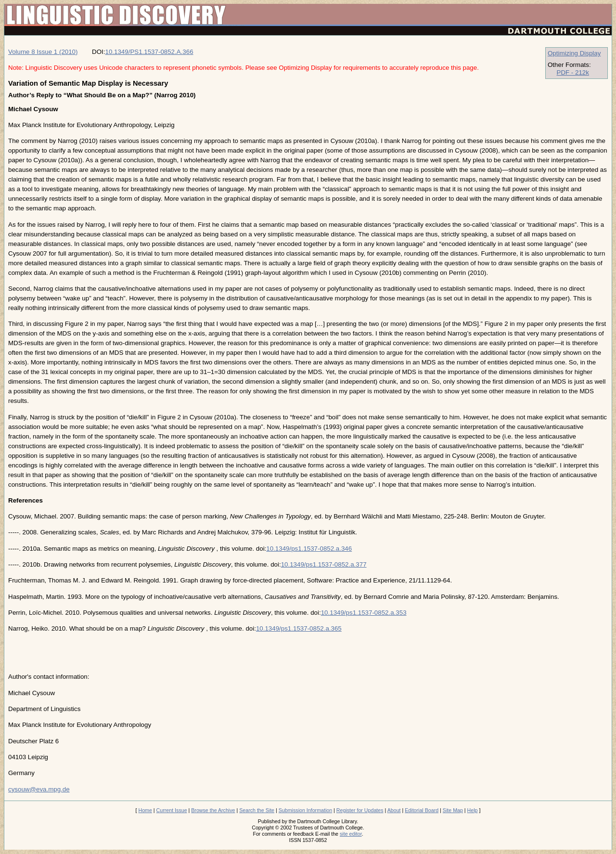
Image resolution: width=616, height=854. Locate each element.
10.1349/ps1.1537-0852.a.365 (299, 628)
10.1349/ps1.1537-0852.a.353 (364, 613)
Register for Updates (360, 810)
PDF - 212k (573, 72)
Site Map (453, 810)
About (394, 810)
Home (145, 810)
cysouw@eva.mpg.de (39, 789)
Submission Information (305, 810)
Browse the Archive (213, 810)
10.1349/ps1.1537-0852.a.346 (309, 549)
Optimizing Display (574, 53)
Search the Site (257, 810)
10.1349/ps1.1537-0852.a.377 (324, 564)
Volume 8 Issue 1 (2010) (43, 52)
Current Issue (172, 810)
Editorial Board (422, 810)
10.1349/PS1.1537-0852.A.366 (149, 52)
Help (473, 810)
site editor (351, 834)
